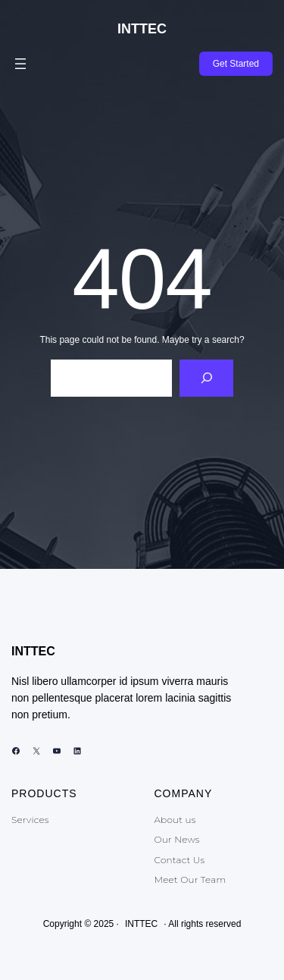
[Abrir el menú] (20, 64)
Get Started (236, 64)
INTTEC (142, 29)
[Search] (206, 378)
